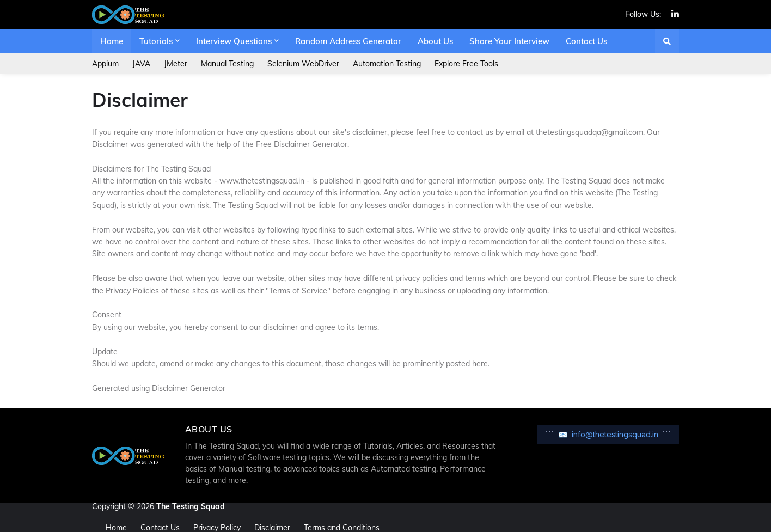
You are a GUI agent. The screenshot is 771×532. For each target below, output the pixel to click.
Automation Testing (387, 64)
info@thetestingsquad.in (615, 434)
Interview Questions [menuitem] (234, 41)
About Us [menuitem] (435, 41)
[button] (667, 41)
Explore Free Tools (466, 64)
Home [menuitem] (112, 41)
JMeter (176, 64)
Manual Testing (227, 64)
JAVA (141, 64)
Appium (105, 64)
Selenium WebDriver (303, 64)
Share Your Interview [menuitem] (509, 41)
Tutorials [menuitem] (156, 41)
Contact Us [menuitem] (586, 41)
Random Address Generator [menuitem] (348, 41)
